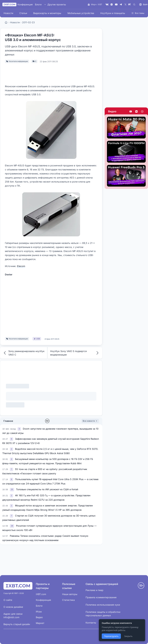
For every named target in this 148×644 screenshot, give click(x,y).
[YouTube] (116, 4)
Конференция (25, 4)
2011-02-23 (28, 22)
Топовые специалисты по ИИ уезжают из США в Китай (47, 489)
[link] (20, 429)
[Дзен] (112, 4)
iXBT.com (41, 594)
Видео (112, 111)
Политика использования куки (103, 605)
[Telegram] (121, 4)
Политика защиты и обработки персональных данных (103, 614)
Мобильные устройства (81, 13)
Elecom (21, 266)
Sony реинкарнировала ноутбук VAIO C (23, 353)
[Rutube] (130, 4)
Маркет (40, 623)
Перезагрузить (111, 636)
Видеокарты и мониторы (47, 13)
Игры (39, 612)
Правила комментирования (101, 597)
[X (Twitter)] (125, 4)
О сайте (8, 600)
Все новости (90, 421)
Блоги (38, 4)
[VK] (107, 4)
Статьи (23, 13)
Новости (8, 13)
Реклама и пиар (94, 590)
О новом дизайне (13, 607)
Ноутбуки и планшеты (113, 13)
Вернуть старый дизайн (17, 624)
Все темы (138, 13)
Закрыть (128, 636)
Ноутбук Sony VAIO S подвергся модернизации (75, 353)
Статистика (68, 600)
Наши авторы (70, 594)
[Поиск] (134, 4)
